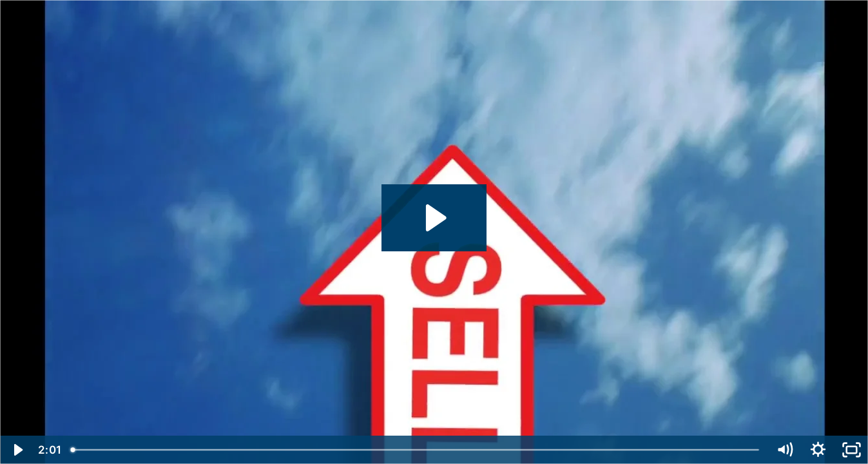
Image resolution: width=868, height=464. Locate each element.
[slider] (416, 450)
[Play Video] (17, 450)
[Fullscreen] (851, 450)
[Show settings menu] (818, 450)
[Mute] (784, 450)
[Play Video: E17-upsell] (434, 218)
